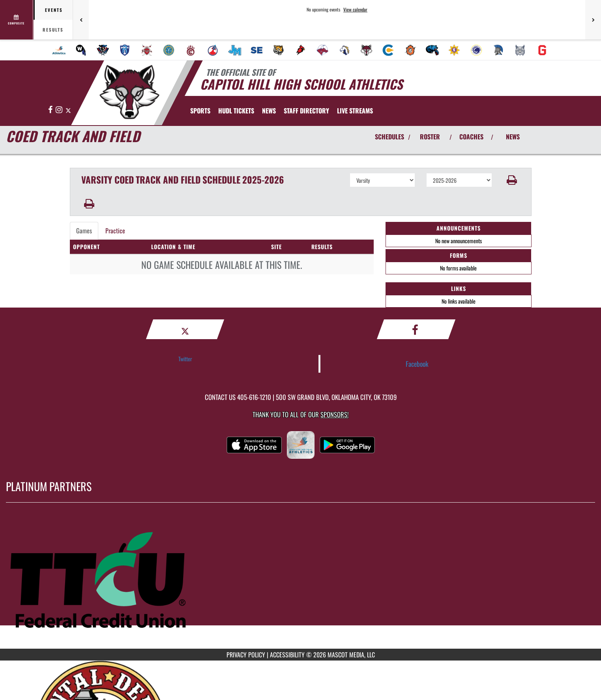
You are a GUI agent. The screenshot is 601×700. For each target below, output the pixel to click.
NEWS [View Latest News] (513, 137)
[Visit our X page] (68, 110)
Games (84, 231)
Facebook (417, 364)
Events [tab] (54, 10)
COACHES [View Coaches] (471, 137)
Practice (115, 231)
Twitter (185, 359)
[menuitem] (59, 50)
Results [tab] (53, 30)
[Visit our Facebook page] (51, 110)
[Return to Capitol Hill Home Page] (129, 92)
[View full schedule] (17, 20)
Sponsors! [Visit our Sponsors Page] (334, 414)
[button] (512, 180)
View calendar (355, 9)
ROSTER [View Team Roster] (430, 137)
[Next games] (593, 20)
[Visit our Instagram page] (60, 110)
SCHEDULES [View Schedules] (389, 137)
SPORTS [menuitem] (200, 111)
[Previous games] (81, 20)
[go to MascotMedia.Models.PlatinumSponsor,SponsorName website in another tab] (300, 582)
